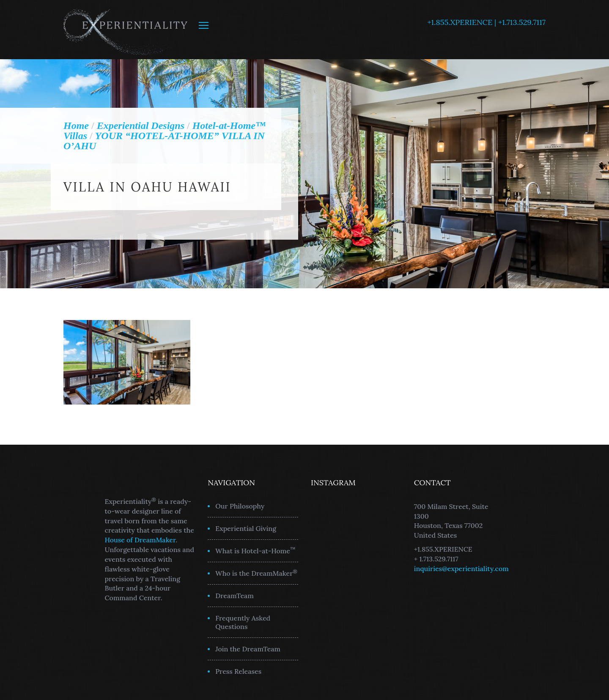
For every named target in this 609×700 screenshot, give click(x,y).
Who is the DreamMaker (256, 573)
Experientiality (126, 30)
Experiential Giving (246, 528)
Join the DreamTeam (248, 649)
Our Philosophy (240, 506)
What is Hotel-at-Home (255, 550)
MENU (204, 25)
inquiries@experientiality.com (461, 569)
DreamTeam (235, 596)
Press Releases (238, 671)
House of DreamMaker (140, 540)
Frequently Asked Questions (243, 622)
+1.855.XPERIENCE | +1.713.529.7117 (486, 22)
